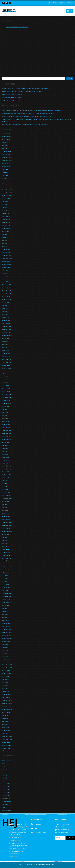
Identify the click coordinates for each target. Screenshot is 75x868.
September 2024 (7, 136)
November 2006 (7, 739)
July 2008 (5, 680)
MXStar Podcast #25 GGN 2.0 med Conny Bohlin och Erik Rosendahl (23, 91)
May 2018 (5, 344)
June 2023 (5, 172)
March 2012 (5, 549)
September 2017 (7, 368)
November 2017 (7, 362)
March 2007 (6, 727)
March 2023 (6, 181)
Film (3, 766)
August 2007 (6, 712)
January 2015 (6, 463)
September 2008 (7, 674)
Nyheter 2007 (6, 784)
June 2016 (5, 413)
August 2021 (6, 231)
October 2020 (6, 261)
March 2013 (5, 513)
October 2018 (6, 332)
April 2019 (5, 315)
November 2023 (7, 160)
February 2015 (6, 460)
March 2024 (6, 148)
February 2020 (6, 285)
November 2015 (7, 433)
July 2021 (5, 234)
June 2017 (5, 377)
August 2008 (6, 677)
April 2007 (5, 724)
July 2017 (5, 374)
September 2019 (7, 300)
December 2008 (7, 665)
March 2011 (5, 585)
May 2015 (5, 451)
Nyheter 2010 (6, 793)
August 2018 (6, 338)
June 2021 (5, 237)
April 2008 (5, 689)
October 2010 (6, 600)
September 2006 (7, 745)
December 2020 (7, 255)
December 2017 (7, 359)
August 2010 (6, 606)
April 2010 (5, 617)
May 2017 (5, 380)
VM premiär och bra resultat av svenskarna (36, 124)
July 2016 (5, 410)
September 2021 (7, 229)
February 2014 (6, 493)
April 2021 (5, 243)
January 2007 (6, 733)
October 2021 (6, 226)
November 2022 (7, 193)
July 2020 (5, 270)
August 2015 (6, 442)
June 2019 (5, 309)
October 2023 (6, 163)
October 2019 (6, 297)
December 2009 (7, 629)
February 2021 (6, 249)
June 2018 (5, 341)
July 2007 (5, 715)
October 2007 (6, 706)
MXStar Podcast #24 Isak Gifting (12, 94)
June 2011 (5, 576)
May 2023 (5, 175)
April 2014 (5, 490)
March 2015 (5, 457)
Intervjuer (5, 769)
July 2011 (4, 573)
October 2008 (6, 671)
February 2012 (6, 552)
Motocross (5, 772)
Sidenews (5, 805)
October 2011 (6, 564)
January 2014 (6, 496)
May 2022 (5, 208)
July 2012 (5, 537)
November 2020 (7, 258)
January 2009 (6, 662)
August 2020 (6, 267)
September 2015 (7, 439)
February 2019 (6, 320)
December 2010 (7, 594)
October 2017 (6, 365)
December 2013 (7, 499)
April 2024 (5, 145)
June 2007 (5, 718)
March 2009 (6, 656)
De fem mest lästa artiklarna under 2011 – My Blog (17, 119)
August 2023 (6, 166)
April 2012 (5, 546)
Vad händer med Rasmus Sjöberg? (43, 114)
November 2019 (7, 294)
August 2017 (6, 371)
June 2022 (5, 205)
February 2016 (6, 424)
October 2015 (6, 436)
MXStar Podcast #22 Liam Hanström (13, 101)
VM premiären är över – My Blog (11, 124)
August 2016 (6, 407)
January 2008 (6, 698)
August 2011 (5, 570)
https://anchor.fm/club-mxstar (17, 27)
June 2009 (5, 647)
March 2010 (6, 620)
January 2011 (6, 591)
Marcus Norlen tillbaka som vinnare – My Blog (16, 116)
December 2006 (7, 736)
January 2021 (6, 252)
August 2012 (6, 534)
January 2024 (6, 154)
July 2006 (5, 751)
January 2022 (6, 217)
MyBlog (4, 775)
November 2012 (7, 525)
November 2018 (7, 329)
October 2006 (6, 742)
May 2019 (5, 312)
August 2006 (6, 748)
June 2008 (5, 683)
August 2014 (6, 478)
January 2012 (6, 555)
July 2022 (5, 202)
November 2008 (7, 668)
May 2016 (5, 416)
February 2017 (6, 389)
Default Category (7, 760)
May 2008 (5, 686)
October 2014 (6, 472)
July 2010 (5, 609)
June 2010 (5, 611)
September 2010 (7, 603)
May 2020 (5, 276)
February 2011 (6, 588)
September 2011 (7, 567)
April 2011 (5, 582)
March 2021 (5, 246)
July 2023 (5, 169)
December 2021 (7, 220)
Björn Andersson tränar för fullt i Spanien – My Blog (18, 111)
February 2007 (6, 730)
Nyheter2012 (6, 799)
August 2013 (6, 502)
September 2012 (7, 531)
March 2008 (6, 692)
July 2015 (5, 445)
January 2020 (6, 288)
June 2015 (5, 448)
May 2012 (5, 543)
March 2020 (6, 282)
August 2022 (6, 199)
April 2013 (5, 510)
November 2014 (7, 469)
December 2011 (6, 558)
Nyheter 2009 (6, 790)
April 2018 (5, 347)
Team (4, 808)
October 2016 (6, 401)
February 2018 (6, 353)
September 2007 (7, 709)
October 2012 (6, 528)
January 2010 (6, 626)
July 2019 (5, 306)
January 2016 (6, 427)
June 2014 (5, 484)
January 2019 (6, 323)
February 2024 (6, 151)
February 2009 (6, 659)
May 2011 (5, 579)
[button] (68, 11)
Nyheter (4, 781)
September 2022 (7, 196)
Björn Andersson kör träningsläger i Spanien (49, 111)
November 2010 (7, 597)
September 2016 (7, 404)
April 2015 (5, 454)
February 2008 (6, 695)
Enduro (4, 763)
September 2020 (7, 264)
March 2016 (5, 421)
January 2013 (6, 519)
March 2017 (5, 386)
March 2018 (6, 350)
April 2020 (5, 279)
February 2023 (6, 184)
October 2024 (6, 133)
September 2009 (7, 638)
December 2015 (7, 430)
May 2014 (5, 487)
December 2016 (7, 395)
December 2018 (7, 326)
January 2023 (6, 187)
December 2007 (7, 700)
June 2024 (5, 142)
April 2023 (5, 178)
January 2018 (6, 356)
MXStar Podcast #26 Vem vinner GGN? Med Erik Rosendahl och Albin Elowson (26, 88)
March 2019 (5, 318)
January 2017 (6, 392)
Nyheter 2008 (6, 787)
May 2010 (5, 614)
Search (4, 76)
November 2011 (6, 561)
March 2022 (6, 214)
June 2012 (5, 540)
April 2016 (5, 419)
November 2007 (7, 703)
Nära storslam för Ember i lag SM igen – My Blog (16, 114)
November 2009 (7, 632)
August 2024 (6, 139)
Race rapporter (7, 802)
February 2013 (6, 516)
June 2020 (5, 273)
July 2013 (5, 505)
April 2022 (5, 211)
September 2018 (7, 335)
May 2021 (5, 240)
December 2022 (7, 190)
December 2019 (7, 291)
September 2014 (7, 475)
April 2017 (5, 383)
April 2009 (5, 653)
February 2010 (6, 623)
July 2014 (5, 481)
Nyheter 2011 (6, 796)
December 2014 (7, 466)
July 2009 (5, 644)
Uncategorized (6, 810)
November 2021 (7, 223)
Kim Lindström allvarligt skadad (42, 116)
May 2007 (5, 721)
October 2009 (6, 635)
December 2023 (7, 157)
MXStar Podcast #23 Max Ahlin (11, 98)
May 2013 (5, 508)
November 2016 (7, 398)
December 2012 (7, 522)
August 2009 (6, 641)
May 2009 (5, 650)
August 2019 (6, 303)
